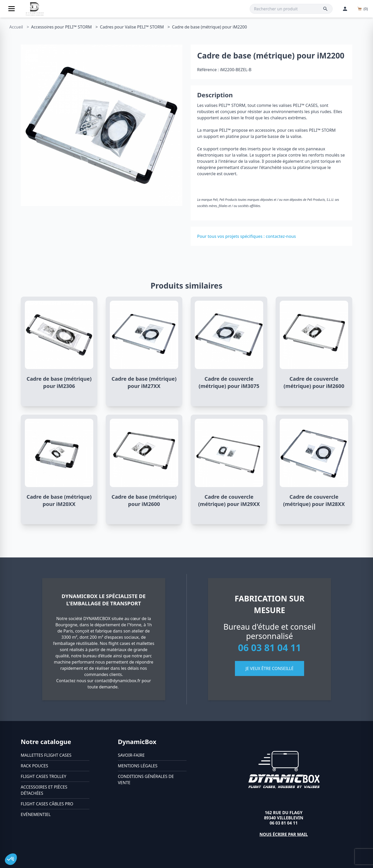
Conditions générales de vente (146, 779)
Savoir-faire (131, 755)
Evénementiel (36, 814)
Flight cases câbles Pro (47, 804)
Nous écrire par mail (284, 834)
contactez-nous (281, 236)
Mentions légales (138, 766)
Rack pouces (34, 766)
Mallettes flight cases (46, 755)
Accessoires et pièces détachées (44, 790)
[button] (11, 859)
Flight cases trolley (44, 776)
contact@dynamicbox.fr (118, 681)
